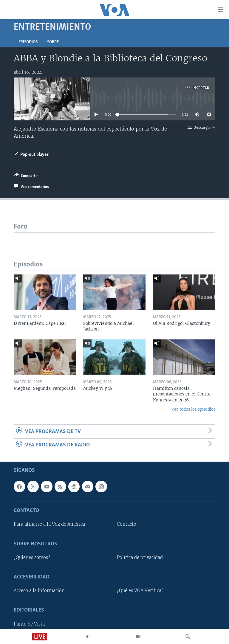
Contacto (127, 524)
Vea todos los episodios (193, 409)
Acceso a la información (39, 591)
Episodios (28, 42)
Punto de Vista (29, 624)
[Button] (26, 177)
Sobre (53, 42)
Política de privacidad (140, 558)
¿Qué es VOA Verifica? (140, 591)
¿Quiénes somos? (32, 558)
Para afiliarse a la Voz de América (49, 524)
